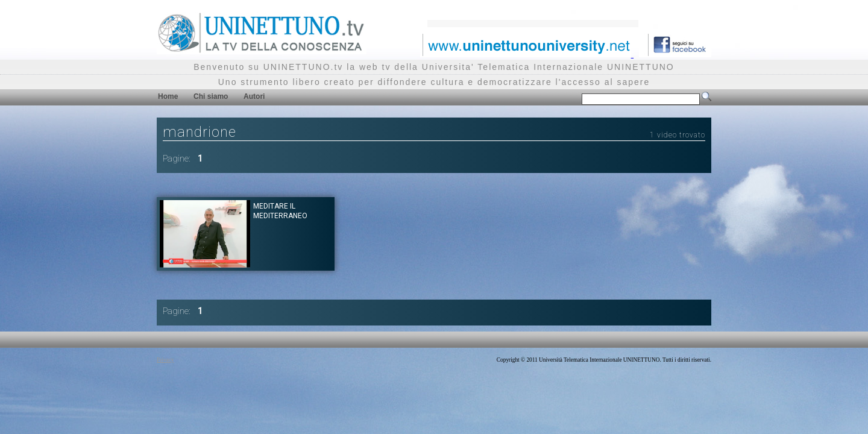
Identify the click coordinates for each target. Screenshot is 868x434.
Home (168, 96)
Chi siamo (211, 96)
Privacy (165, 360)
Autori (254, 96)
